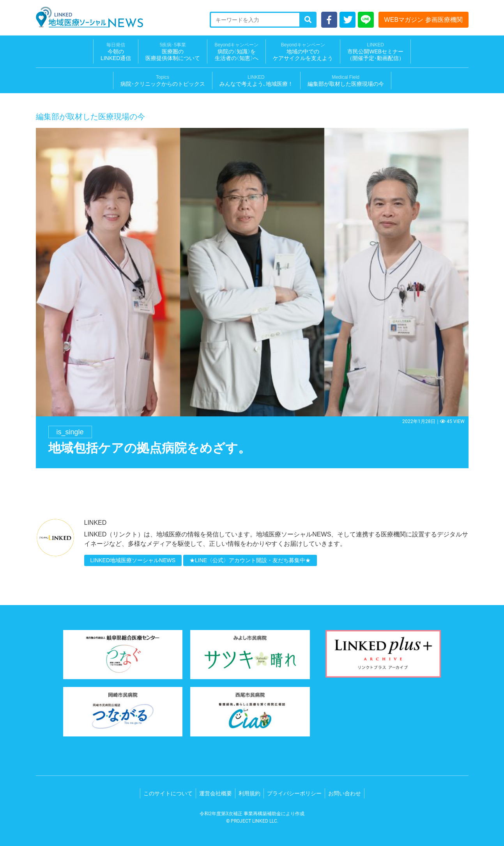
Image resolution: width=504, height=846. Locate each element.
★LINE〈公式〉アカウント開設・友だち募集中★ (250, 560)
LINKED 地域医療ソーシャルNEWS (89, 17)
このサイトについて (168, 793)
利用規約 (249, 793)
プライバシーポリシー (294, 793)
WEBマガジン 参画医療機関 (424, 20)
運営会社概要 (216, 793)
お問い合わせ (345, 793)
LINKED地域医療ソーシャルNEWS (133, 560)
